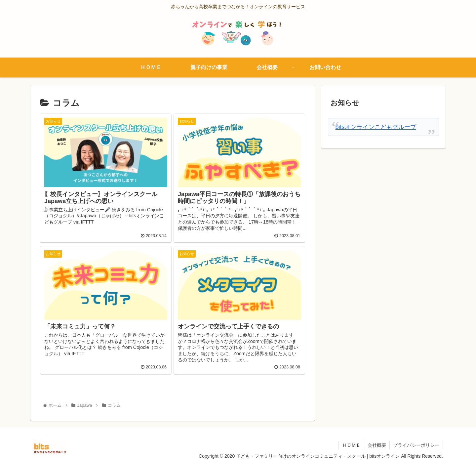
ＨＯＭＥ (351, 445)
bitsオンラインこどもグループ (376, 127)
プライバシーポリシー (416, 445)
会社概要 (377, 445)
